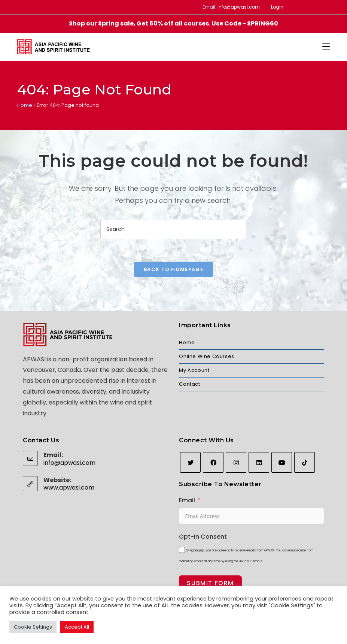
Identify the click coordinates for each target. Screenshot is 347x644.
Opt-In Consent (203, 537)
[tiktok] (305, 462)
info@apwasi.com (239, 7)
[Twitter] (190, 462)
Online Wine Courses (206, 356)
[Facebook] (213, 462)
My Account (194, 370)
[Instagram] (236, 462)
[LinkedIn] (259, 462)
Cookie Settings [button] (33, 627)
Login (277, 7)
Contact (189, 384)
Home (25, 105)
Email (187, 500)
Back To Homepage (173, 269)
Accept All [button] (77, 627)
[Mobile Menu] (326, 47)
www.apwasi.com (69, 487)
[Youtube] (282, 462)
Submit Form (210, 583)
